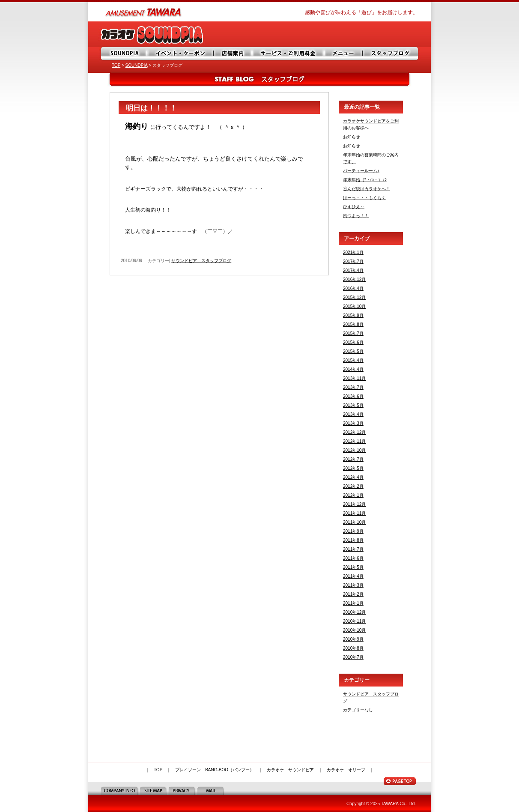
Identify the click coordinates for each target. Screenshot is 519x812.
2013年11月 (354, 378)
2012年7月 (353, 459)
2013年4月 (353, 414)
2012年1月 (353, 495)
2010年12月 (354, 612)
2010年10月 (354, 630)
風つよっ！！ (356, 216)
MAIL (211, 791)
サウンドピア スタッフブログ (201, 261)
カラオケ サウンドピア (290, 770)
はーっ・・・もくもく (364, 198)
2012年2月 (353, 486)
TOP (116, 65)
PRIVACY (183, 791)
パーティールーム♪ (361, 171)
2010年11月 (354, 621)
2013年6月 (353, 396)
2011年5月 (353, 567)
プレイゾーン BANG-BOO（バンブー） (215, 770)
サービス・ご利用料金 (289, 54)
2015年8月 (353, 324)
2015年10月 (354, 306)
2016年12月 (354, 279)
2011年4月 (353, 576)
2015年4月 (353, 360)
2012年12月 (354, 432)
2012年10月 (354, 450)
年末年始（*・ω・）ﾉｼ (365, 180)
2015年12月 (354, 297)
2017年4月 (353, 270)
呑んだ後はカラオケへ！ (367, 189)
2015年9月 (353, 315)
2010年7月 (353, 657)
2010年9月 (353, 639)
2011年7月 (353, 549)
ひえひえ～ (354, 207)
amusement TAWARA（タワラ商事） (144, 12)
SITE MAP (154, 791)
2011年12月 (354, 504)
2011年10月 (354, 522)
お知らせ (352, 137)
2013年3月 (353, 423)
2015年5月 (353, 351)
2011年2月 (353, 594)
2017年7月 (353, 261)
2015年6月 (353, 342)
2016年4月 (353, 288)
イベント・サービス (181, 54)
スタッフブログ (391, 54)
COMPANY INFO (120, 791)
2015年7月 (353, 333)
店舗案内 (234, 54)
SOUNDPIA (125, 54)
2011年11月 (354, 513)
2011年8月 (353, 540)
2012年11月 (354, 441)
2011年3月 (353, 585)
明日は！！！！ (151, 108)
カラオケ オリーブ (346, 770)
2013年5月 (353, 405)
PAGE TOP (400, 781)
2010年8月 (353, 648)
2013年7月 (353, 387)
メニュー (345, 54)
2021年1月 (353, 252)
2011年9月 (353, 531)
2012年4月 (353, 477)
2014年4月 (353, 369)
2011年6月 (353, 558)
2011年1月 (353, 603)
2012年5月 (353, 468)
